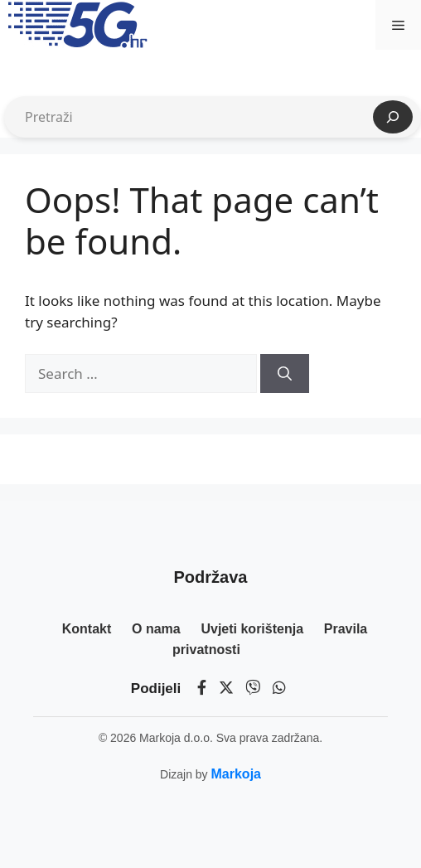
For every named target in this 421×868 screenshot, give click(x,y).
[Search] (285, 374)
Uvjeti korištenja (252, 629)
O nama (156, 629)
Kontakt (87, 629)
